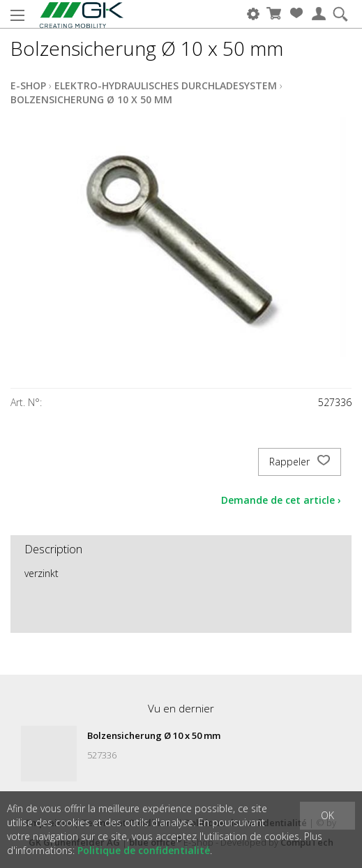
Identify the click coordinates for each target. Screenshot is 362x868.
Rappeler (300, 462)
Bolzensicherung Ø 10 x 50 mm (91, 99)
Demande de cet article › (281, 500)
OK (327, 815)
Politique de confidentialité (144, 850)
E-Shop (28, 85)
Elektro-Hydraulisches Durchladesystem (166, 85)
